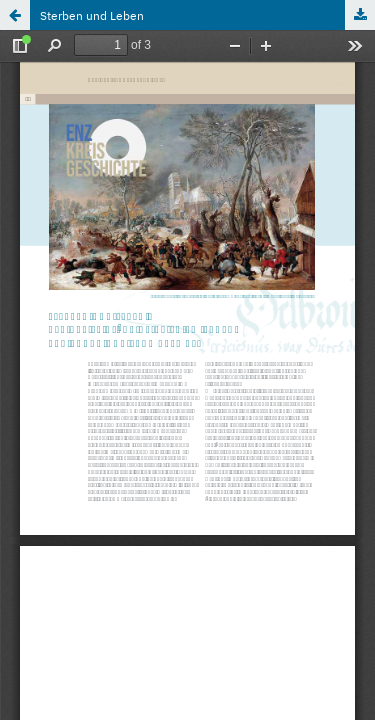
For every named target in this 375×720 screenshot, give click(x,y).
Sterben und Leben (92, 15)
